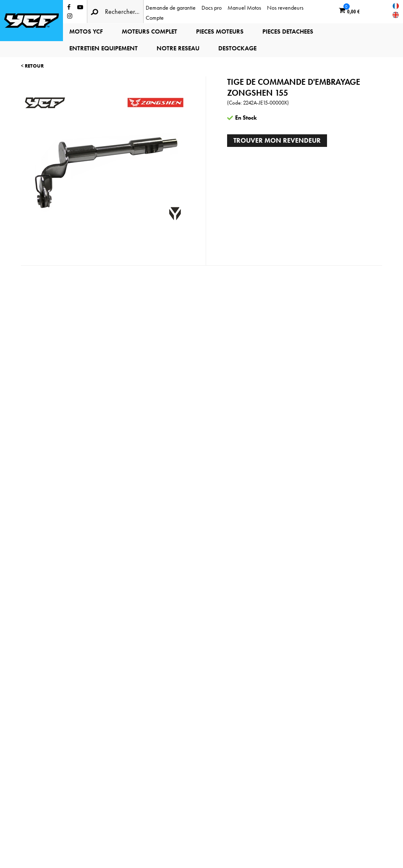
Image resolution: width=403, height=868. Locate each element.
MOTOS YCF (86, 31)
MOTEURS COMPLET (149, 31)
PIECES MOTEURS (220, 31)
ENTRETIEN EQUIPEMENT (103, 48)
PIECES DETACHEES (288, 31)
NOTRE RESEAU (178, 48)
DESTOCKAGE (237, 48)
